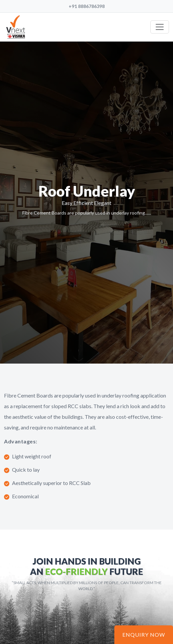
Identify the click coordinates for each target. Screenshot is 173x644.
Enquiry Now (144, 635)
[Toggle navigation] (160, 27)
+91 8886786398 (87, 6)
